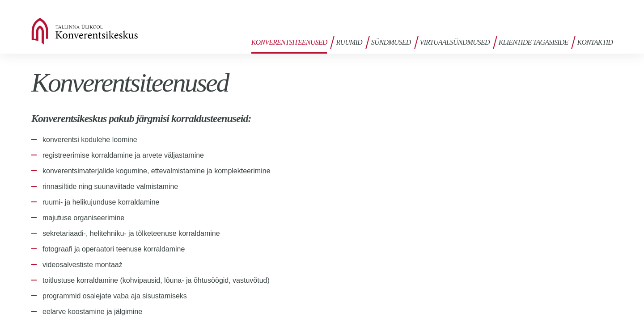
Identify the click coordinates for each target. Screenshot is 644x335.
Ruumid (349, 42)
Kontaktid (595, 42)
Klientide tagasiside (534, 42)
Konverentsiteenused (289, 42)
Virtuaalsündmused (455, 42)
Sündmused (391, 42)
